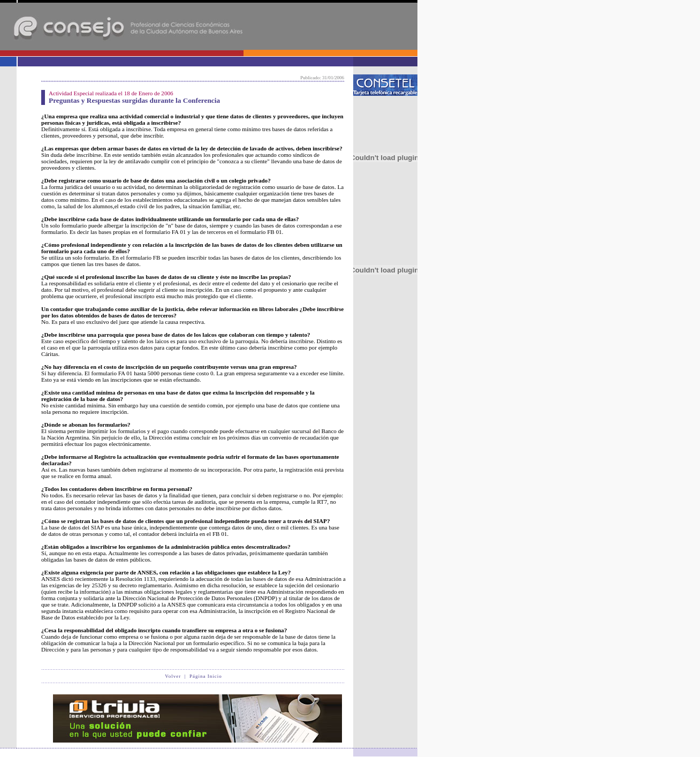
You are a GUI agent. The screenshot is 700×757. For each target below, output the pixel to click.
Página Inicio (206, 676)
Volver (173, 676)
